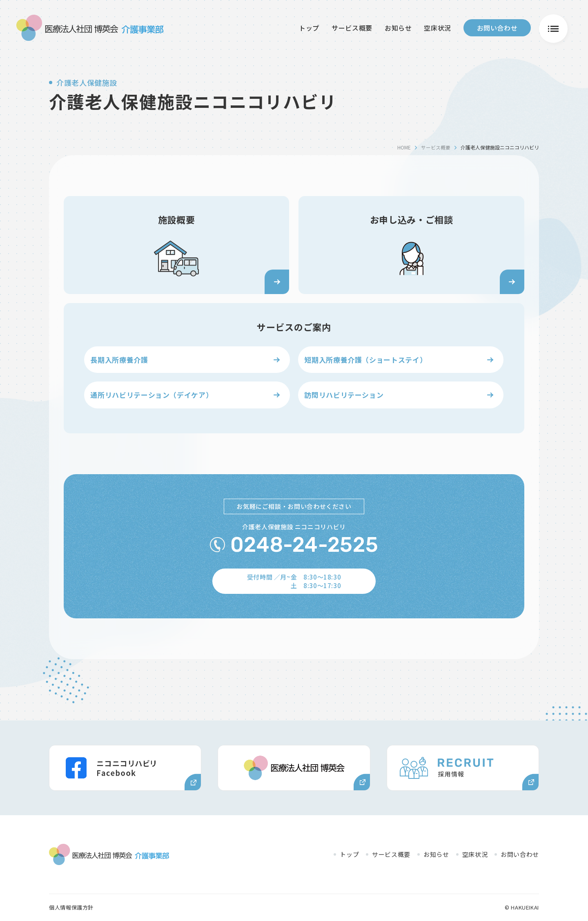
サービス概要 (352, 27)
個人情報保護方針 (71, 907)
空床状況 (438, 27)
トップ (309, 27)
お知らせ (398, 27)
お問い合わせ (497, 27)
